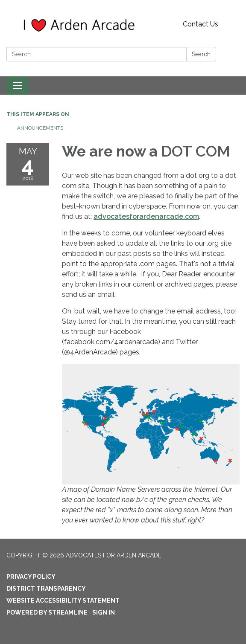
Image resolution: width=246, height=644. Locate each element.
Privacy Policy (31, 577)
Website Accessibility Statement (63, 600)
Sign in (104, 612)
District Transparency (46, 589)
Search (201, 54)
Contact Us (201, 24)
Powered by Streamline (47, 612)
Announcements (40, 128)
